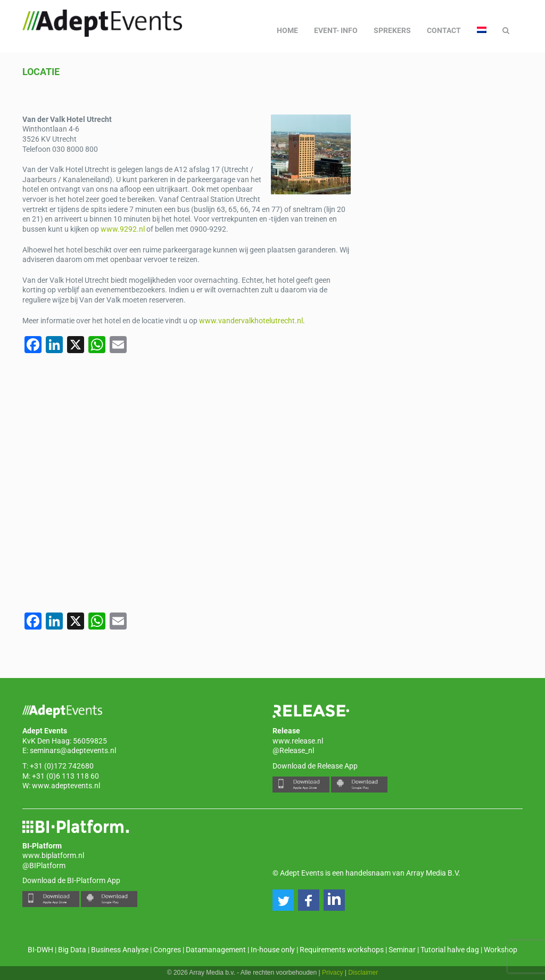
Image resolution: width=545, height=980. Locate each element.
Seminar (402, 950)
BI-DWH (40, 950)
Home (287, 30)
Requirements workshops (342, 950)
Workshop (501, 950)
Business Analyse (120, 950)
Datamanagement (216, 950)
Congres (167, 950)
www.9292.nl (123, 229)
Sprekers (392, 30)
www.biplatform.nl (53, 855)
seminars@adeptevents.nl (73, 750)
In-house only (273, 950)
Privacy (332, 973)
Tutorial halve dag (450, 950)
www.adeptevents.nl (66, 786)
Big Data (72, 950)
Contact (444, 30)
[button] (283, 900)
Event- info (336, 30)
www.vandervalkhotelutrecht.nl (251, 321)
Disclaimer (363, 973)
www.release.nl (298, 741)
